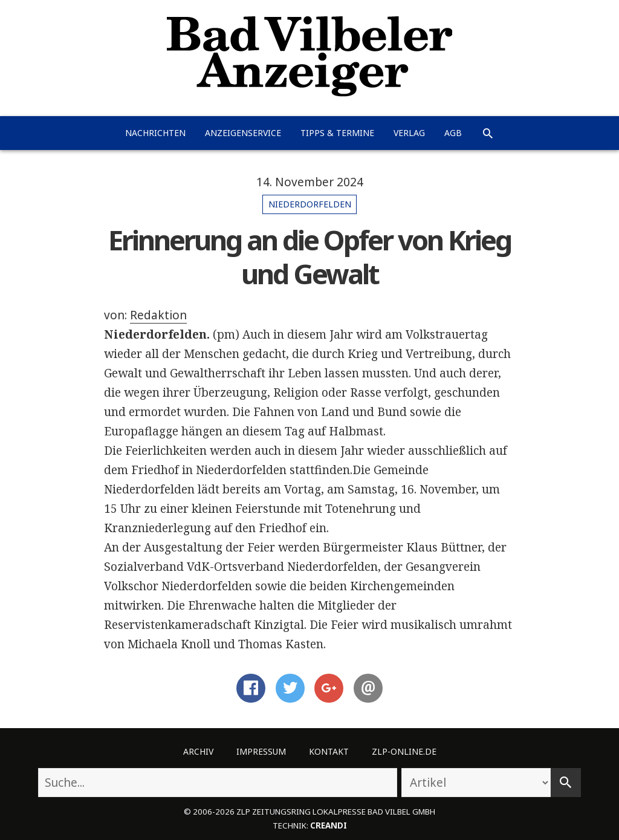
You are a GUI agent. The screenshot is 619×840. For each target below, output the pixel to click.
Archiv (198, 751)
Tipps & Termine (337, 133)
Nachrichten (155, 133)
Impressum (261, 751)
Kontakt (329, 751)
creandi (329, 825)
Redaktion (158, 315)
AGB (453, 133)
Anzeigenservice (243, 133)
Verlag (409, 133)
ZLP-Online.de (404, 751)
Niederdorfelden (310, 204)
